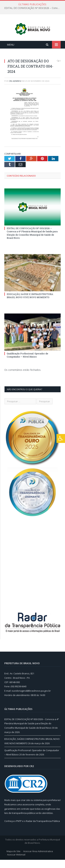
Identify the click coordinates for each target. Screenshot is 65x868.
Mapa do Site (14, 859)
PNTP (19, 829)
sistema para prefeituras (47, 808)
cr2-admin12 (15, 89)
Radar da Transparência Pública (43, 829)
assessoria (28, 813)
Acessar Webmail (16, 863)
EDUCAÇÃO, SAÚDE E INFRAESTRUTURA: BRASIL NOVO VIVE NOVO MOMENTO (30, 304)
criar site (25, 808)
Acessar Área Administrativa (38, 859)
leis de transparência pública (20, 821)
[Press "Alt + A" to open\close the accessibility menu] (61, 438)
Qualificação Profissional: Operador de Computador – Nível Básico (27, 363)
